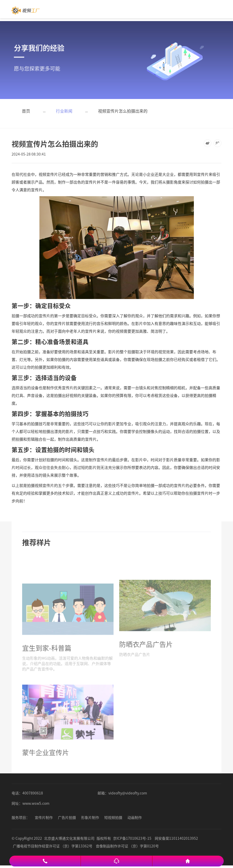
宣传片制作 (44, 817)
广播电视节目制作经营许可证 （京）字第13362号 (53, 846)
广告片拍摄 (67, 817)
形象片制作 (90, 817)
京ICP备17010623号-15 (132, 838)
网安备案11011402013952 (176, 838)
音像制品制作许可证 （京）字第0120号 (127, 846)
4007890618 (33, 793)
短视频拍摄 (113, 817)
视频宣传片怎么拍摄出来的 (123, 111)
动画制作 (135, 817)
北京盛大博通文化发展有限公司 (69, 838)
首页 (26, 111)
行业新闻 (64, 111)
